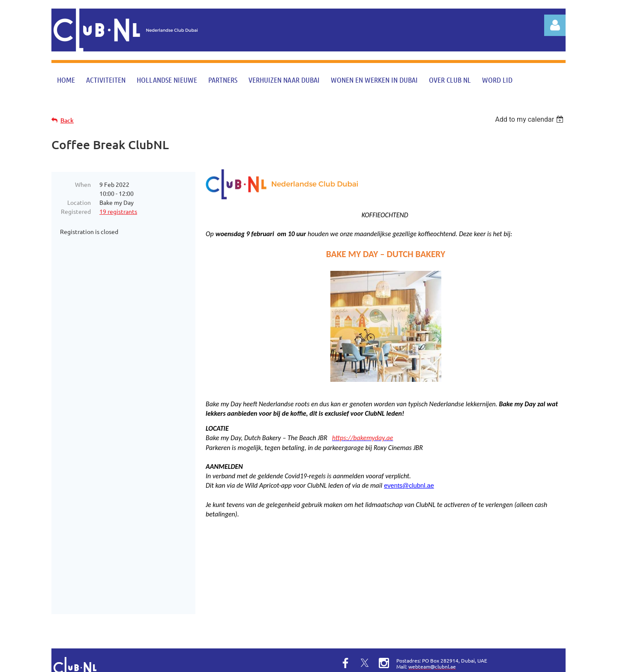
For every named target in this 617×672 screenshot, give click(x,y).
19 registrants (118, 211)
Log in (555, 25)
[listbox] (530, 119)
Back (67, 120)
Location (79, 202)
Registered (76, 211)
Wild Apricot (463, 661)
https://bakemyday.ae (362, 438)
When (83, 184)
